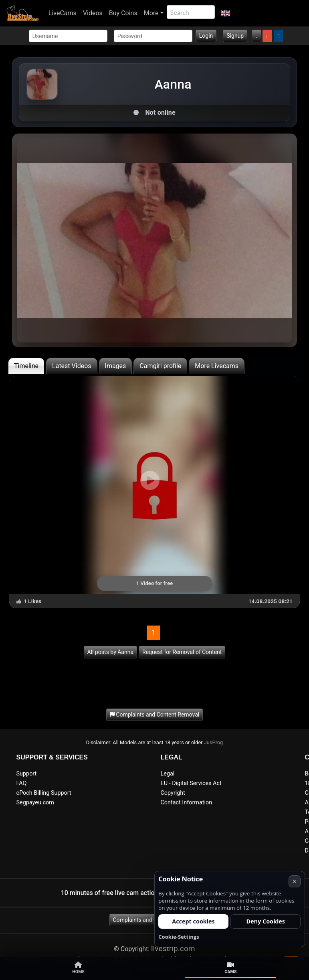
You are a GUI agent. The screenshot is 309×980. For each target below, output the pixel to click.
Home (78, 968)
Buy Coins (123, 13)
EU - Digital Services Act (191, 783)
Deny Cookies (266, 921)
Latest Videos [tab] (72, 366)
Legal (168, 774)
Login (206, 36)
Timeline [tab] (26, 366)
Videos (93, 13)
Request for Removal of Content (182, 652)
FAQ (22, 783)
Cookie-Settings (179, 937)
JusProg (214, 742)
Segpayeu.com (35, 803)
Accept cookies (193, 921)
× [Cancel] (294, 881)
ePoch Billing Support (44, 793)
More (151, 13)
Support (27, 774)
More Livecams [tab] (217, 366)
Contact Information (187, 803)
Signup (235, 36)
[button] (225, 13)
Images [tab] (116, 366)
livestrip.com (173, 949)
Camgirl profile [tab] (160, 366)
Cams (231, 968)
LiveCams (63, 13)
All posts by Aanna (110, 652)
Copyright (173, 793)
